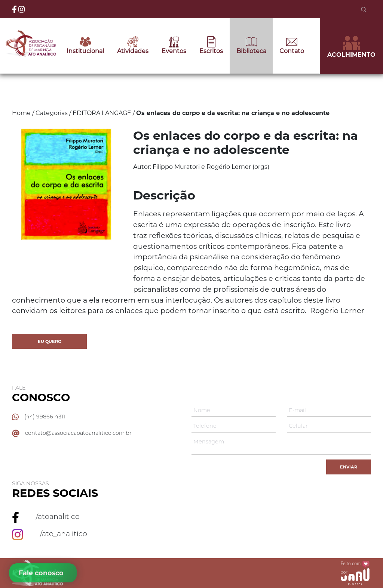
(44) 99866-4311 (45, 417)
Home (21, 113)
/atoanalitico (58, 516)
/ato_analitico (64, 533)
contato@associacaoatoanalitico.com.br (78, 433)
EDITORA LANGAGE (102, 113)
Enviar (349, 467)
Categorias (52, 113)
